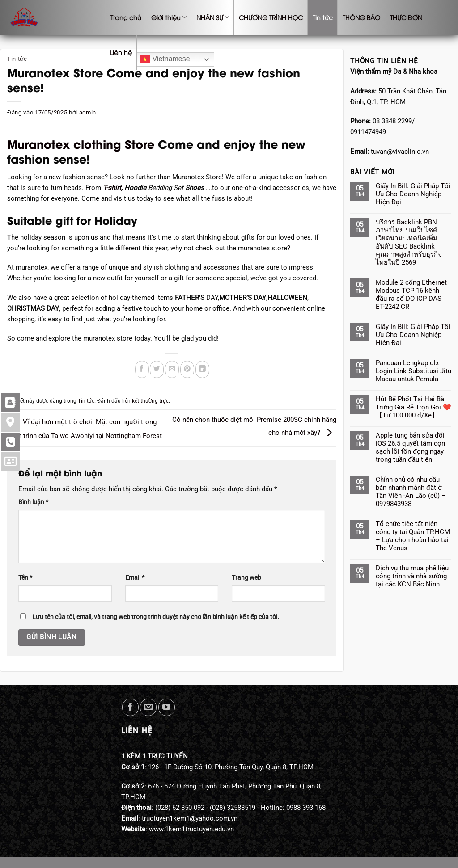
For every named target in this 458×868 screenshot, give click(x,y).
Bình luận (33, 502)
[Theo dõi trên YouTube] (167, 707)
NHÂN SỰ (213, 17)
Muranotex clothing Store (81, 143)
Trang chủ (126, 17)
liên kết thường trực (145, 401)
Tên (25, 577)
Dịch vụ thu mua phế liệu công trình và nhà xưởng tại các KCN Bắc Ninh (412, 576)
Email (135, 577)
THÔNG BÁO (361, 17)
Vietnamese (165, 59)
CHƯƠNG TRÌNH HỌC (271, 17)
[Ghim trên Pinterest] (187, 369)
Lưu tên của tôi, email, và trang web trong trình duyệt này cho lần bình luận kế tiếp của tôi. (156, 617)
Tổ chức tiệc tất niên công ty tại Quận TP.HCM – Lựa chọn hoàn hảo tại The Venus (413, 536)
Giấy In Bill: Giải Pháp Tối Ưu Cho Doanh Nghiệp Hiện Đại (413, 194)
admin (88, 112)
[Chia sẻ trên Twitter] (157, 369)
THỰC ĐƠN (406, 17)
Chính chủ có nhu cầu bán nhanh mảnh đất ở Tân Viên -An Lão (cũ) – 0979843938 (411, 492)
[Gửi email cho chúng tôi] (148, 707)
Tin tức (323, 17)
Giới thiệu (169, 17)
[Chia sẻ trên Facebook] (142, 369)
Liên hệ (121, 52)
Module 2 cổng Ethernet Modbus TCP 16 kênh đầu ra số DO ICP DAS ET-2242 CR (411, 295)
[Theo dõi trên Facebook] (130, 707)
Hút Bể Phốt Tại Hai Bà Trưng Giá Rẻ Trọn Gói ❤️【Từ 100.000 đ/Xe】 (413, 407)
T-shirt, (114, 188)
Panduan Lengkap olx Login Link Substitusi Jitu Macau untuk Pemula (413, 371)
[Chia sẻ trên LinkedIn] (202, 369)
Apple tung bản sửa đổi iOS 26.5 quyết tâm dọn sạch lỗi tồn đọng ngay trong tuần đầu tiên (410, 447)
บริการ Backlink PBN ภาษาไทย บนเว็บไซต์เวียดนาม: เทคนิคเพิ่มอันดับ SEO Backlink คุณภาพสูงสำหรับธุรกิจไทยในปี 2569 (409, 242)
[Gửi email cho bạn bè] (172, 369)
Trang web (246, 577)
